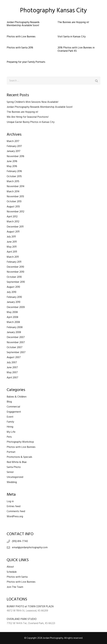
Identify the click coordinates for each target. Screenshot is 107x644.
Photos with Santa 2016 (20, 48)
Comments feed (16, 511)
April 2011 (12, 252)
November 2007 (16, 342)
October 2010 (14, 277)
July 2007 (12, 362)
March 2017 (13, 141)
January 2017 (14, 151)
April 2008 (12, 317)
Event (10, 417)
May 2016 (12, 166)
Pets (9, 437)
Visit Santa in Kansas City (72, 37)
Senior (10, 472)
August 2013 (13, 207)
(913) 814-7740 (20, 541)
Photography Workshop (20, 442)
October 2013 (14, 201)
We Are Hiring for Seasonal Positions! (28, 117)
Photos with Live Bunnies (21, 37)
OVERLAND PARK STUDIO (22, 619)
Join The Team (15, 587)
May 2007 (12, 372)
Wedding (12, 482)
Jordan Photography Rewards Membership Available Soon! (23, 24)
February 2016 (14, 171)
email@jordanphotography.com (30, 547)
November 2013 (15, 197)
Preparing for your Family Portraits (26, 62)
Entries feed (14, 506)
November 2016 (15, 156)
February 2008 (15, 327)
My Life (11, 432)
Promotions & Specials (19, 457)
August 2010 (13, 287)
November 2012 (15, 212)
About (10, 567)
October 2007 (15, 347)
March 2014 (13, 192)
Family (10, 422)
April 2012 (12, 217)
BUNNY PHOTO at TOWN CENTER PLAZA (30, 606)
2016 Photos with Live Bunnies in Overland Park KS (76, 49)
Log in (10, 501)
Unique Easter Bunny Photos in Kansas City (31, 122)
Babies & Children (17, 397)
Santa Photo (14, 467)
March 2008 (13, 322)
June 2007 (12, 367)
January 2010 (14, 302)
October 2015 (14, 176)
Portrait (11, 452)
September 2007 (16, 352)
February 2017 (14, 146)
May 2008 (12, 312)
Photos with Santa (17, 577)
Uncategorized (15, 477)
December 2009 (16, 307)
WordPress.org (15, 516)
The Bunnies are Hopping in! (73, 22)
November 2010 (15, 272)
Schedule (12, 572)
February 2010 (14, 297)
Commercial (13, 407)
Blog (9, 402)
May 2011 (12, 247)
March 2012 (13, 222)
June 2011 (12, 242)
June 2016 (12, 161)
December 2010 (15, 267)
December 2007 (16, 337)
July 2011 (11, 237)
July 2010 (12, 292)
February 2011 (14, 262)
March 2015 (13, 181)
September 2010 (16, 282)
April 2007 (12, 378)
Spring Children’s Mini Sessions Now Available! (33, 102)
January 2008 (14, 332)
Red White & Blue (17, 462)
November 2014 (16, 186)
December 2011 (15, 227)
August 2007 (14, 357)
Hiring (10, 427)
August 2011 (13, 232)
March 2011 (13, 257)
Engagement (14, 412)
